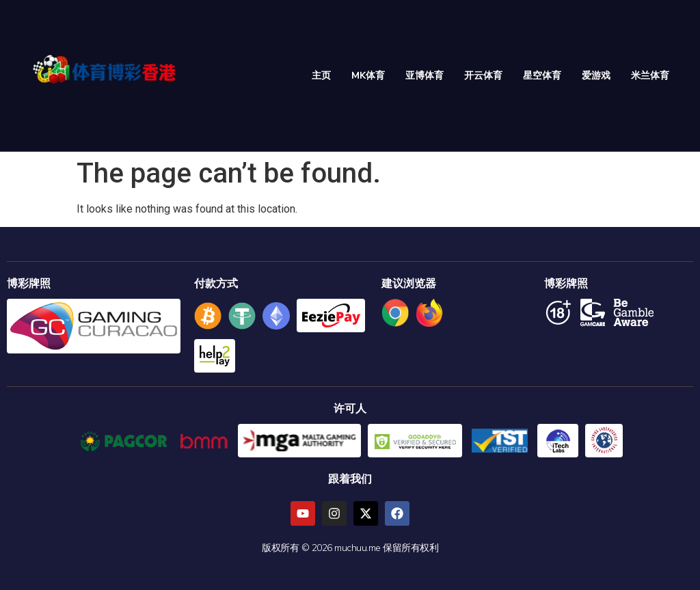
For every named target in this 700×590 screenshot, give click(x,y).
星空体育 (542, 76)
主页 (321, 76)
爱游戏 (596, 76)
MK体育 (368, 76)
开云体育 (483, 76)
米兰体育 (650, 76)
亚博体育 (425, 76)
